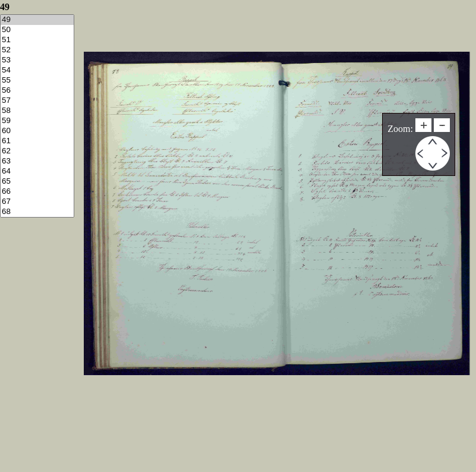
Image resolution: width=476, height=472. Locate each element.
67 (37, 202)
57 (37, 101)
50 (37, 30)
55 (37, 81)
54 (37, 70)
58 (37, 111)
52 (37, 50)
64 (37, 172)
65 (37, 182)
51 (37, 40)
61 (37, 141)
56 (37, 91)
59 (37, 121)
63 (37, 161)
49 (37, 20)
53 (37, 60)
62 (37, 151)
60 (37, 131)
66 (37, 192)
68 (37, 212)
